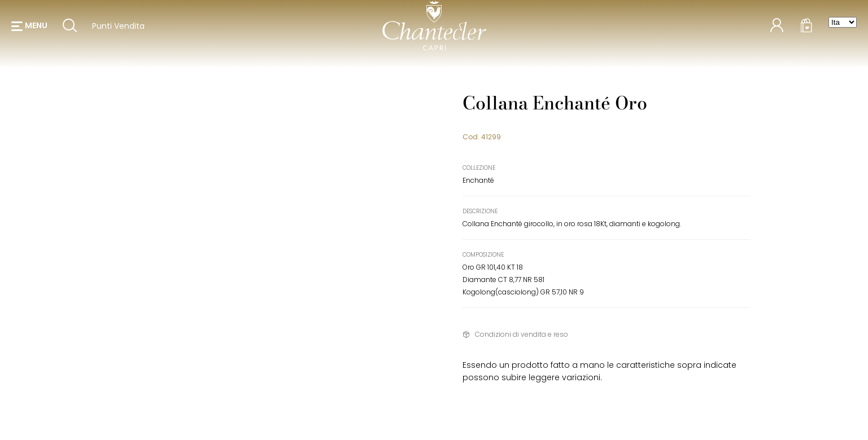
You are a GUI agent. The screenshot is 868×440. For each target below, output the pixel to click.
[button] (29, 28)
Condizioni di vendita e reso (522, 334)
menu (36, 28)
